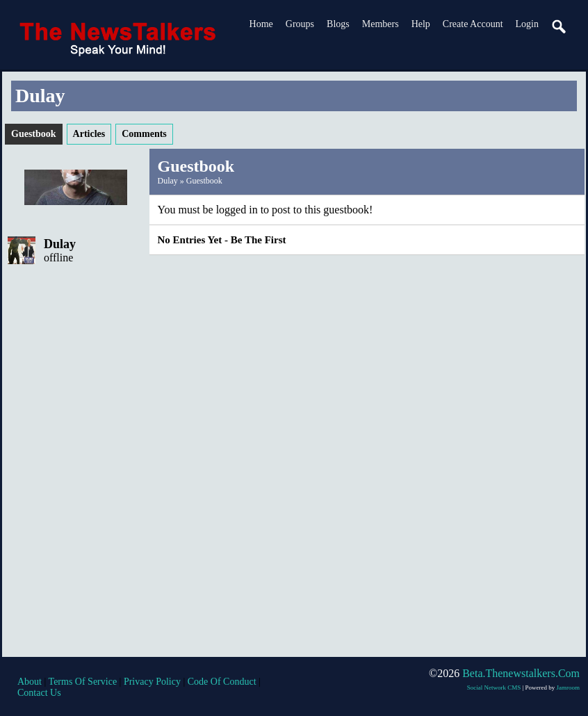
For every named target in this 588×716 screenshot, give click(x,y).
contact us (39, 693)
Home (261, 24)
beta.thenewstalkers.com (521, 673)
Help (421, 24)
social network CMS (494, 687)
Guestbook (204, 181)
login (527, 24)
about (30, 682)
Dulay (60, 244)
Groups (300, 24)
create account (473, 24)
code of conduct (222, 682)
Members (381, 24)
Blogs (338, 24)
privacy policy (152, 682)
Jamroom (569, 687)
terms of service (83, 682)
